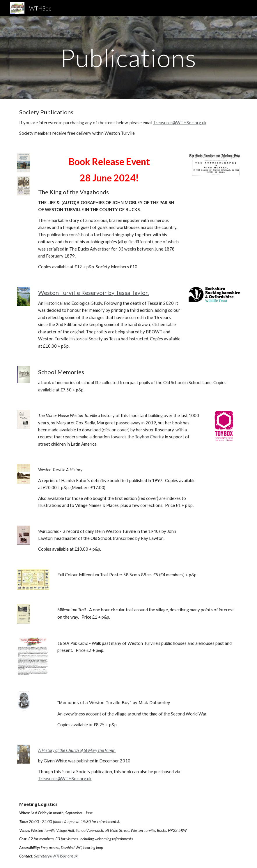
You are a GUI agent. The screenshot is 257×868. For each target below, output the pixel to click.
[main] (128, 58)
